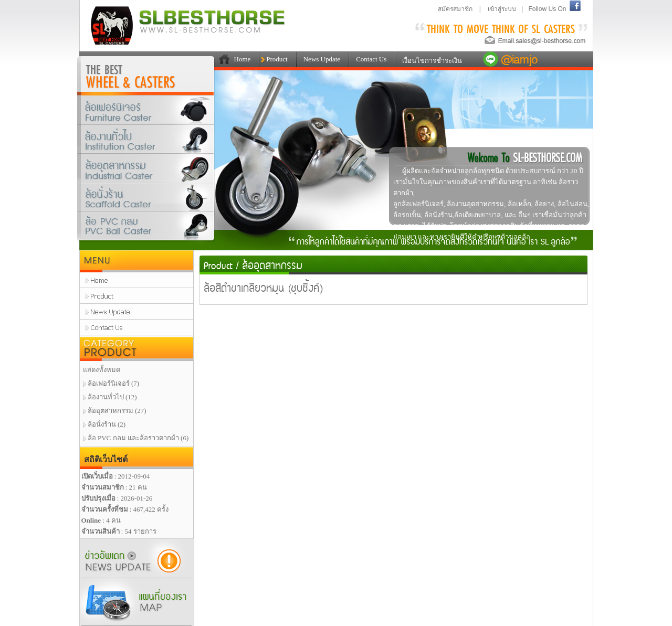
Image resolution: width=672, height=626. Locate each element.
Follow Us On (547, 9)
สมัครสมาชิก (455, 9)
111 (222, 59)
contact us (136, 327)
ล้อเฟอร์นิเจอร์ (146, 110)
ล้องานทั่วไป (146, 139)
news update (136, 312)
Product (218, 265)
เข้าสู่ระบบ (502, 9)
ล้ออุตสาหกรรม (146, 171)
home (136, 280)
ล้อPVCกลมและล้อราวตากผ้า (146, 228)
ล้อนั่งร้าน (146, 199)
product (136, 296)
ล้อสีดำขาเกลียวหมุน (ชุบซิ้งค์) (264, 287)
